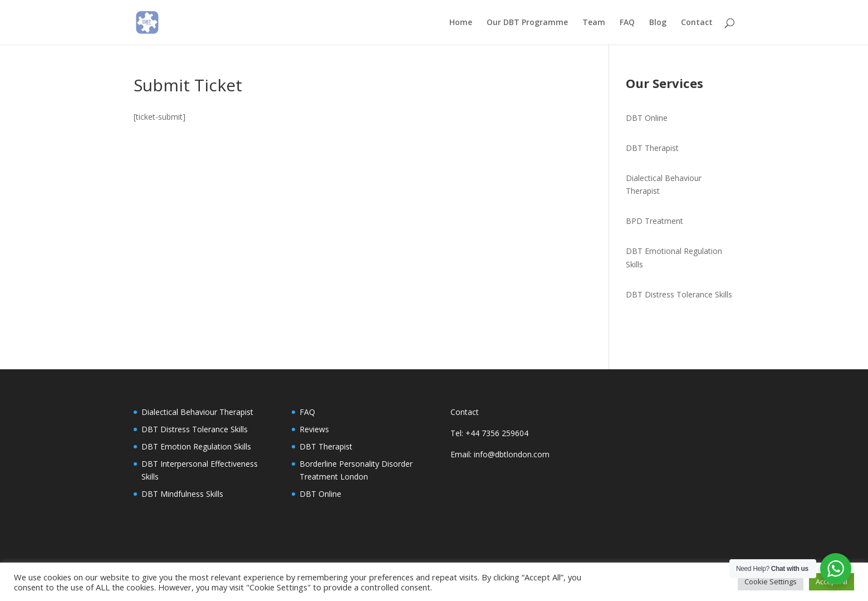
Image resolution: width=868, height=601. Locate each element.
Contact (697, 23)
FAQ (627, 23)
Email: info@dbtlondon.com (500, 454)
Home (461, 23)
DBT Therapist (652, 148)
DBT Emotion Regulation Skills (196, 446)
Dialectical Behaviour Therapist (197, 412)
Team (594, 23)
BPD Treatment (654, 221)
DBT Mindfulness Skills (182, 494)
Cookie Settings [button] (771, 582)
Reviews (314, 429)
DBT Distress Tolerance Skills (679, 294)
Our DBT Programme (527, 23)
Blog (658, 23)
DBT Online (647, 118)
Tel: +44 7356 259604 (489, 433)
